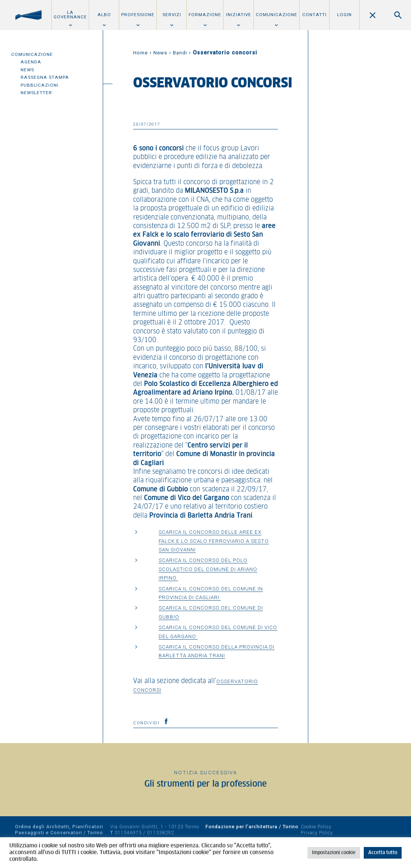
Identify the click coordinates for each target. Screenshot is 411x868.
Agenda (31, 62)
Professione (138, 15)
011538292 (160, 833)
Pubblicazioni (40, 85)
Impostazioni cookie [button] (334, 853)
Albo (104, 15)
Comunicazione (277, 15)
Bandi (180, 53)
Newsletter (36, 93)
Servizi (172, 15)
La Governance (70, 15)
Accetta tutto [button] (383, 853)
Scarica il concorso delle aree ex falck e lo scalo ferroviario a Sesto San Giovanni (214, 541)
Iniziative (239, 15)
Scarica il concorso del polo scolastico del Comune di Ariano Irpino (208, 569)
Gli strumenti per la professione (205, 784)
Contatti (314, 15)
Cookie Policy (316, 827)
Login (344, 15)
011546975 (128, 833)
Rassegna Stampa (45, 77)
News (27, 70)
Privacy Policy (317, 833)
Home (140, 53)
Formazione (205, 15)
